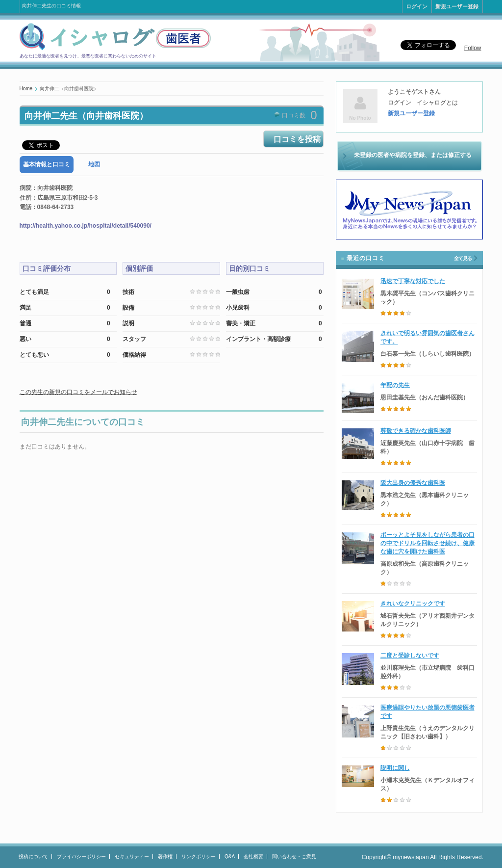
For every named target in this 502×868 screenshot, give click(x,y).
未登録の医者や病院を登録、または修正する (413, 155)
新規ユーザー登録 (457, 6)
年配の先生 (395, 385)
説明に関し (395, 768)
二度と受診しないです (410, 656)
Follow (473, 48)
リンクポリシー (199, 856)
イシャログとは (437, 103)
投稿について (33, 856)
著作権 (165, 856)
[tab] (47, 165)
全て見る (463, 258)
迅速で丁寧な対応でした (413, 281)
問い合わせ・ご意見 (294, 856)
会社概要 (253, 856)
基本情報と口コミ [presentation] (47, 164)
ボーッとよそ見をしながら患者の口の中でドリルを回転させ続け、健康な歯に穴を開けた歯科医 (427, 543)
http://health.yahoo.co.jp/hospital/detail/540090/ (86, 226)
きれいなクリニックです (413, 604)
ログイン (417, 6)
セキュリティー (132, 856)
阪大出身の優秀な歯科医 (413, 483)
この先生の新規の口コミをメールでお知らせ (78, 392)
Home (26, 89)
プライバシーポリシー (81, 856)
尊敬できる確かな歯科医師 (416, 431)
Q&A (230, 856)
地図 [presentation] (94, 164)
